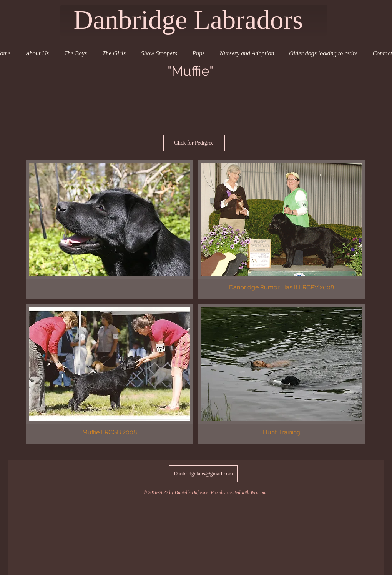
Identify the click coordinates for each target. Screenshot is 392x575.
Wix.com (258, 492)
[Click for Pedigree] (194, 143)
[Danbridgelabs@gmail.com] (203, 474)
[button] (109, 229)
